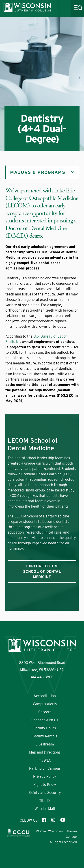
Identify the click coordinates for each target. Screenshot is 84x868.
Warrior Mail (45, 809)
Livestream (45, 744)
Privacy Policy (45, 776)
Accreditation (45, 696)
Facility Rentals (45, 736)
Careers (45, 712)
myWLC (45, 760)
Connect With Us (45, 720)
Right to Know (45, 785)
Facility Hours (45, 728)
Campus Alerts (45, 704)
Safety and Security (45, 793)
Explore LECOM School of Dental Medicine (42, 572)
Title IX (45, 801)
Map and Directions (45, 752)
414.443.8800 (42, 677)
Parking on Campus (45, 768)
